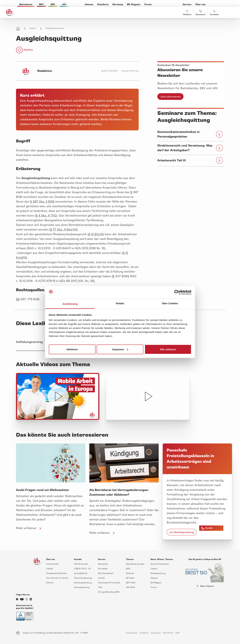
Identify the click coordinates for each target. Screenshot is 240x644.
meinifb (101, 578)
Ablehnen (72, 349)
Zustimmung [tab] (70, 304)
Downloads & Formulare (109, 583)
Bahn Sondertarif (106, 573)
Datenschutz (132, 633)
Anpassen (120, 349)
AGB (177, 633)
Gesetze (154, 578)
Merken (28, 50)
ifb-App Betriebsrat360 (109, 592)
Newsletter (103, 564)
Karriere (50, 583)
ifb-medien (103, 569)
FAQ (100, 587)
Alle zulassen (168, 349)
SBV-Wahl (131, 583)
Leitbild (50, 569)
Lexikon (33, 28)
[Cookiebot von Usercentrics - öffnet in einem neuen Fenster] (177, 292)
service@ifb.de (81, 573)
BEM (128, 569)
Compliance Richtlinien (56, 573)
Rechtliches (168, 633)
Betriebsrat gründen (135, 564)
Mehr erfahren (29, 528)
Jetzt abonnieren (170, 97)
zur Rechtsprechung (182, 532)
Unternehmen (52, 564)
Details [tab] (120, 303)
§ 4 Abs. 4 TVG (46, 216)
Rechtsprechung (158, 573)
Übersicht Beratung (83, 578)
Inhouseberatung (82, 587)
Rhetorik (130, 573)
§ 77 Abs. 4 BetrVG (63, 230)
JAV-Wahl (130, 587)
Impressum (156, 633)
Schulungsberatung (83, 583)
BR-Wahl (130, 578)
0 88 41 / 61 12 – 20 (82, 569)
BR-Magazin (156, 583)
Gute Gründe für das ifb (57, 578)
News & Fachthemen (160, 564)
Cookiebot (144, 633)
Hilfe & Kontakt (81, 564)
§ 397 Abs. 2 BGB (42, 202)
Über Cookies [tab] (170, 303)
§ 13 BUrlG (96, 234)
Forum (153, 587)
